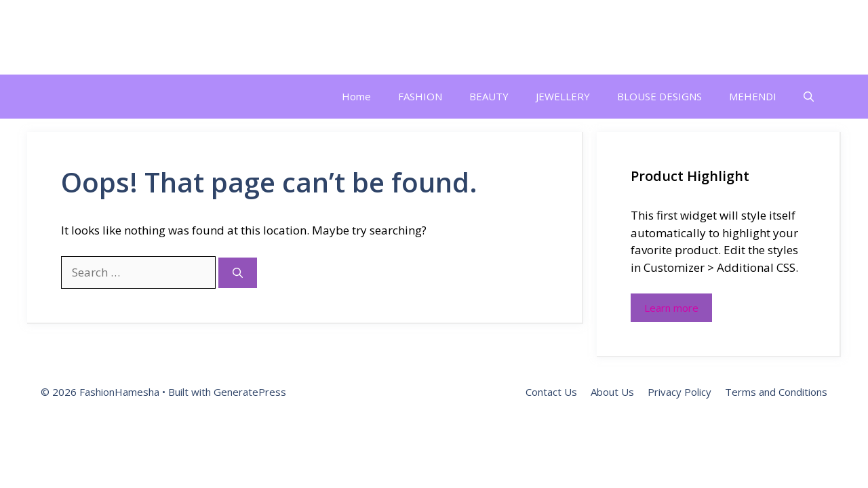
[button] (809, 97)
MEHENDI (753, 96)
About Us (612, 392)
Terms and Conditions (776, 392)
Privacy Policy (679, 392)
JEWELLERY (563, 96)
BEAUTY (489, 96)
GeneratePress (250, 392)
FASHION (420, 96)
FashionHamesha (127, 37)
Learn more (671, 308)
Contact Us (551, 392)
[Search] (238, 273)
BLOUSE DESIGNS (659, 96)
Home (356, 96)
